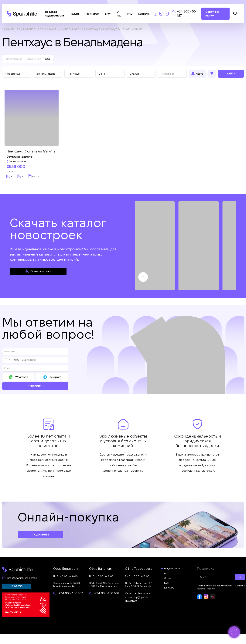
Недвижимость (173, 569)
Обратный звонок (212, 14)
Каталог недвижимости (41, 29)
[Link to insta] (161, 14)
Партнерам (92, 14)
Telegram (55, 377)
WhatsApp (22, 377)
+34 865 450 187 (186, 14)
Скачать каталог (41, 271)
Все (47, 59)
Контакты (144, 14)
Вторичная (34, 59)
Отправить (35, 386)
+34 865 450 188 (107, 593)
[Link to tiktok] (167, 14)
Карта (199, 74)
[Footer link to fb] (200, 597)
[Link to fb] (155, 14)
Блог (108, 14)
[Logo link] (22, 14)
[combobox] (12, 360)
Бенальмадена (72, 29)
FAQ (130, 14)
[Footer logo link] (17, 569)
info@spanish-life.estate (22, 578)
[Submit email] (240, 577)
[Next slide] (143, 277)
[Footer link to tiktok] (213, 597)
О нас (167, 578)
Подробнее (41, 535)
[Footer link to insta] (206, 597)
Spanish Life (11, 29)
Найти (231, 73)
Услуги (75, 14)
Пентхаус (93, 29)
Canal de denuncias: (138, 597)
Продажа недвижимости (54, 14)
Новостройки (14, 59)
